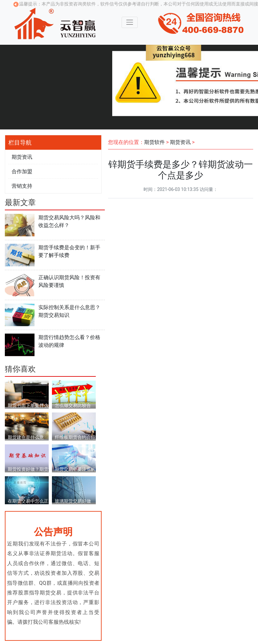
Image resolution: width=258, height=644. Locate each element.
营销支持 (22, 186)
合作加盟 (22, 171)
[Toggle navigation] (129, 22)
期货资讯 (22, 157)
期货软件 (154, 142)
